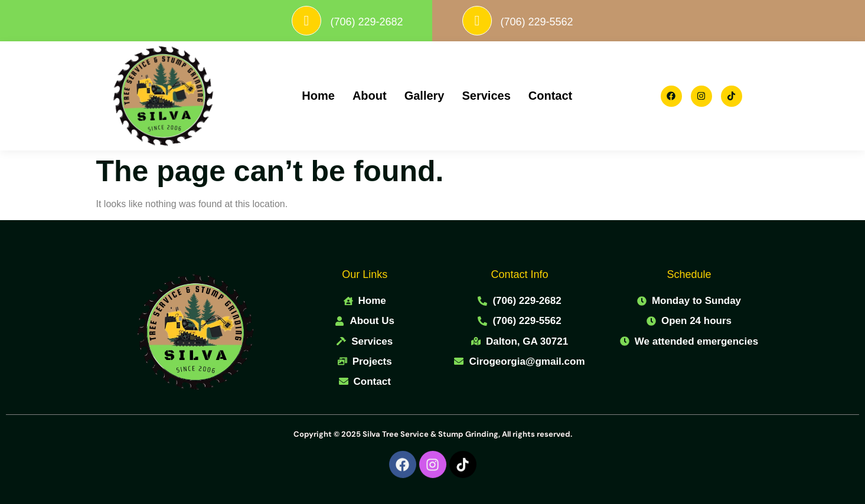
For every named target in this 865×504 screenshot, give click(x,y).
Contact (550, 96)
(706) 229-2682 (393, 22)
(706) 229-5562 (563, 22)
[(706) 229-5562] (503, 21)
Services (486, 96)
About (370, 96)
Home (318, 96)
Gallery (425, 96)
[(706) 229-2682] (333, 21)
